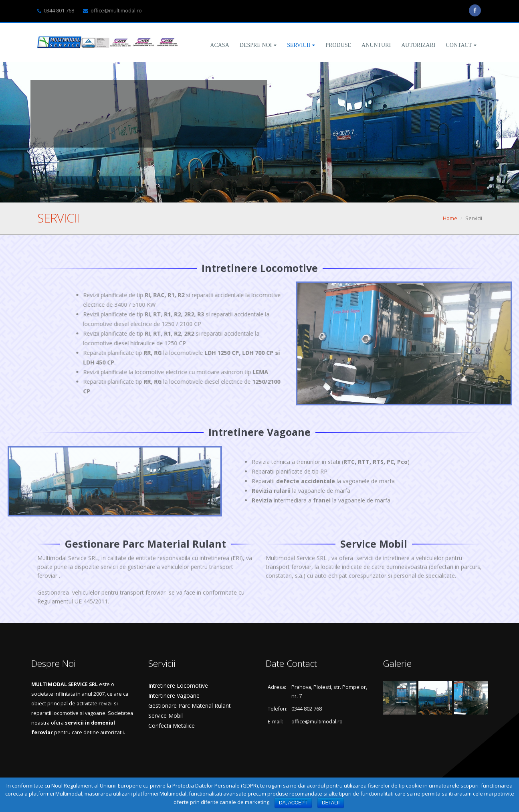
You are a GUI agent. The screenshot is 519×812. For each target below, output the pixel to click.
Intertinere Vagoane (174, 696)
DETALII (331, 803)
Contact (459, 45)
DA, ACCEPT (293, 803)
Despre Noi (256, 45)
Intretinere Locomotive (178, 685)
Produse (338, 45)
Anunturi (376, 45)
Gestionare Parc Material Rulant (190, 706)
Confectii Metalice (172, 726)
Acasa (219, 45)
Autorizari (418, 45)
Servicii (299, 45)
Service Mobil (166, 716)
